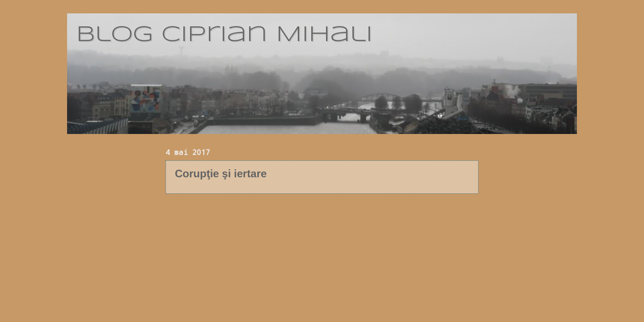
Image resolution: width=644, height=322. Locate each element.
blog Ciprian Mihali (224, 35)
